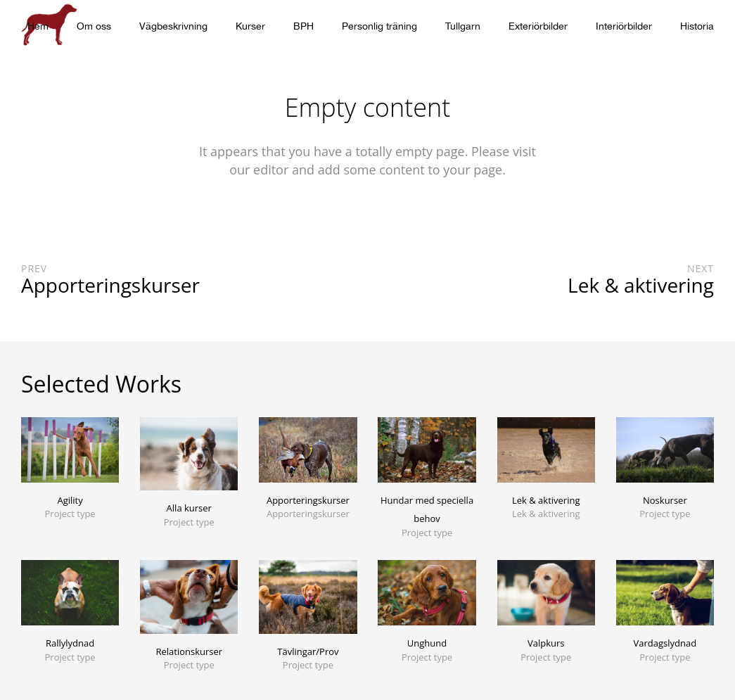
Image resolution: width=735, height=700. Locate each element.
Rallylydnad (70, 643)
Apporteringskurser (308, 500)
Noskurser (665, 500)
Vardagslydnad (665, 643)
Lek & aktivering (546, 500)
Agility (70, 500)
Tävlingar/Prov (308, 651)
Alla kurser (189, 508)
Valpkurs (546, 643)
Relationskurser (189, 651)
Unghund (427, 643)
